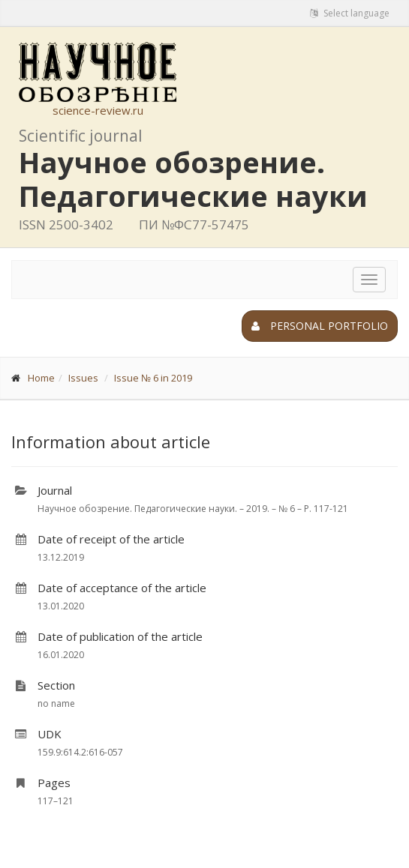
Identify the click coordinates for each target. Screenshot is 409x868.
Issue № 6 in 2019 (153, 378)
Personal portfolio (320, 326)
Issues (83, 378)
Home (41, 378)
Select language (350, 13)
